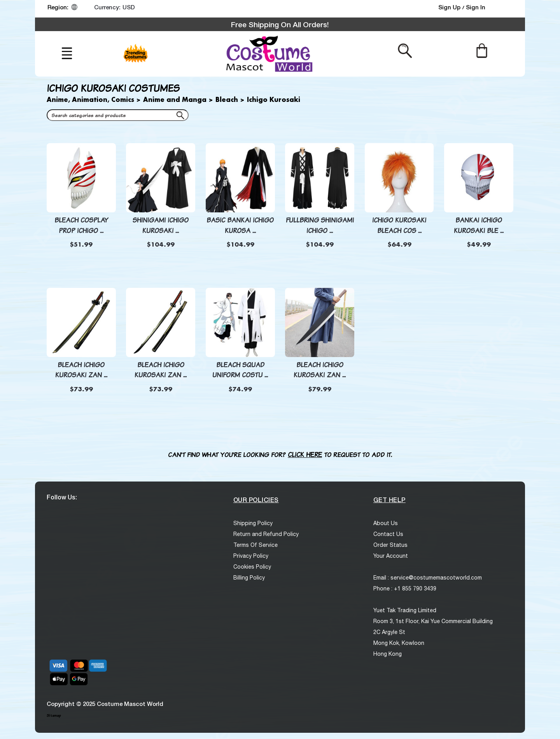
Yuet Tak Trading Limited (405, 610)
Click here (305, 454)
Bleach (227, 100)
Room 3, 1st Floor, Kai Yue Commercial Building (433, 621)
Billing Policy (249, 578)
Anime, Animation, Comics (90, 100)
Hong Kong (388, 654)
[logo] (268, 54)
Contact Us (388, 534)
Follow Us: (62, 497)
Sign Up (450, 7)
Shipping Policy (253, 523)
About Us (386, 523)
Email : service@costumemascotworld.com (428, 578)
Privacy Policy (251, 556)
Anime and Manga (175, 100)
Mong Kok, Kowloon (399, 643)
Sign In (476, 7)
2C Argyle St (389, 632)
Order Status (390, 545)
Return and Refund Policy (266, 534)
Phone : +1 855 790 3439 (405, 588)
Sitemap (54, 715)
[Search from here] (405, 50)
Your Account (391, 556)
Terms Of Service (255, 545)
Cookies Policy (252, 567)
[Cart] (482, 50)
